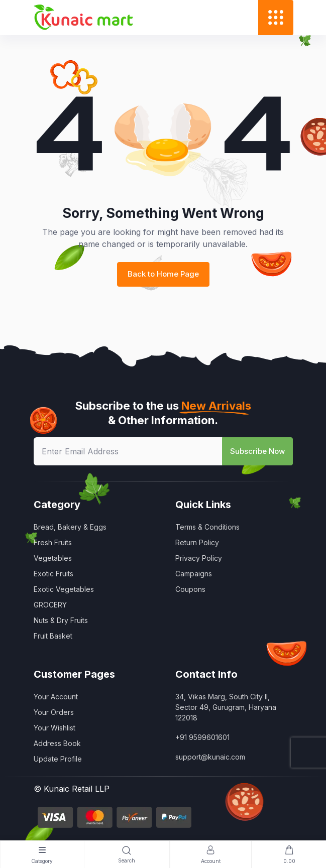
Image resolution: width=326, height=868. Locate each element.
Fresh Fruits (53, 542)
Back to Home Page (163, 274)
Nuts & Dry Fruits (61, 620)
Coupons (190, 589)
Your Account (56, 697)
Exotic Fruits (53, 574)
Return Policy (197, 542)
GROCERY (50, 605)
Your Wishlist (55, 728)
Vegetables (53, 558)
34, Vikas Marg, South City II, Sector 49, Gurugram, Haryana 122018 (226, 707)
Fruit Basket (53, 636)
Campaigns (194, 574)
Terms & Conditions (207, 527)
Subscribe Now (257, 451)
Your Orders (54, 712)
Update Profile (58, 759)
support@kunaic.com (210, 757)
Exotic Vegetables (64, 589)
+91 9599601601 (202, 737)
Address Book (57, 743)
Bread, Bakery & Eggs (70, 527)
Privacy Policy (199, 558)
